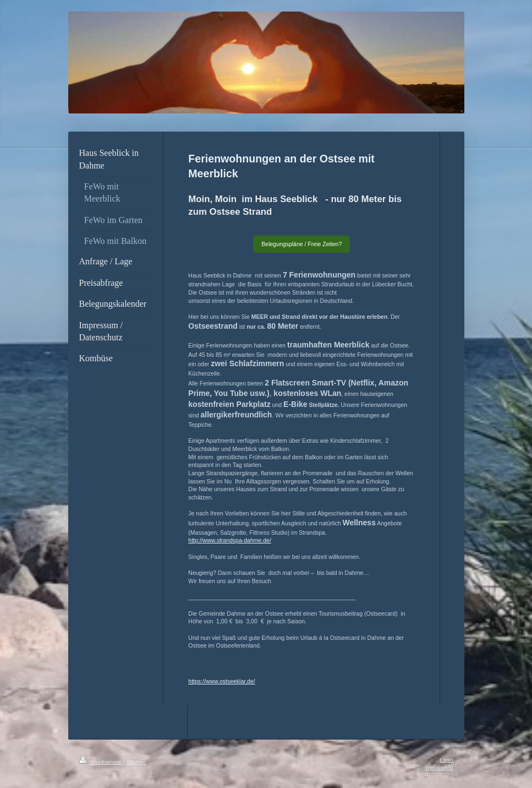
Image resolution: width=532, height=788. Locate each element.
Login (447, 760)
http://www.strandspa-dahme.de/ (230, 540)
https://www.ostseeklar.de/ (221, 681)
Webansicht (439, 767)
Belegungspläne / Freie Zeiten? (301, 244)
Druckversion (102, 762)
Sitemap (136, 762)
